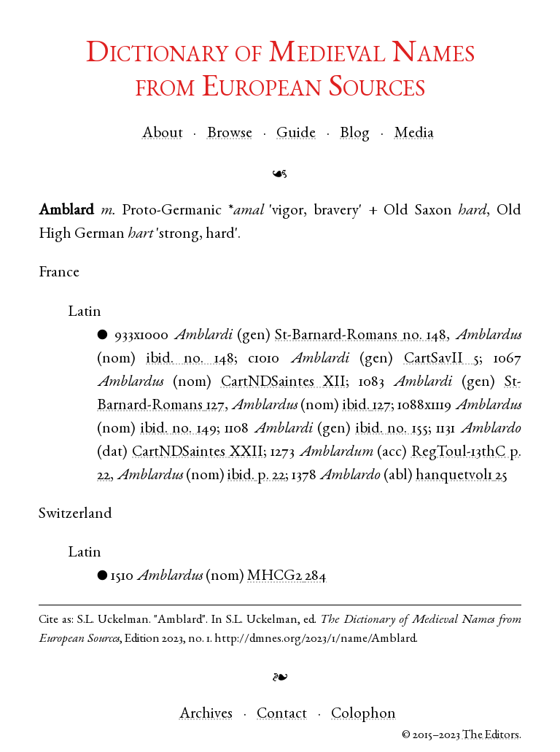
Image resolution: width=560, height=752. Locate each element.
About (163, 134)
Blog (355, 134)
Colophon (363, 714)
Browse (230, 134)
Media (414, 134)
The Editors (491, 736)
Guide (296, 134)
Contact (282, 714)
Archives (206, 714)
